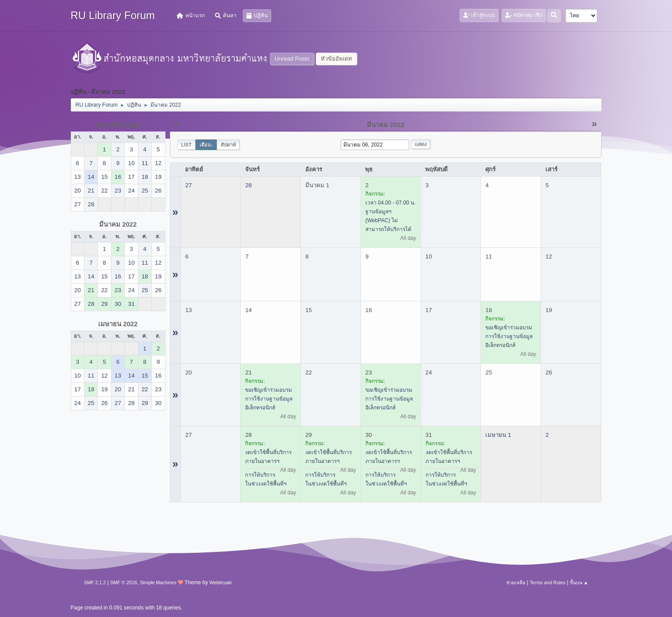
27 (189, 185)
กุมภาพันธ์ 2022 (118, 125)
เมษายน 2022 (118, 324)
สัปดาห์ (228, 145)
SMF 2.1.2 (95, 582)
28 (248, 185)
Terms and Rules (547, 582)
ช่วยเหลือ (516, 582)
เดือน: (206, 145)
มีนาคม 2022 (118, 224)
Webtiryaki (221, 582)
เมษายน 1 (498, 435)
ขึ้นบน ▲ (579, 582)
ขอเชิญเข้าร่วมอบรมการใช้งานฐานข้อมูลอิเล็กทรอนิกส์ (509, 336)
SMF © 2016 (124, 582)
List (187, 145)
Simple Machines (158, 582)
